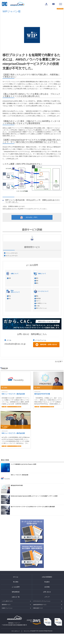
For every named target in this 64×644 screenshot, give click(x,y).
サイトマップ (27, 631)
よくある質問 (16, 587)
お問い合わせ (47, 592)
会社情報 (47, 587)
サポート (38, 301)
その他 (38, 306)
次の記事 (59, 362)
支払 (10, 298)
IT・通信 (4, 407)
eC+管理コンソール (41, 303)
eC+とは (16, 577)
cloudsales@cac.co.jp (15, 344)
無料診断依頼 (16, 592)
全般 (10, 278)
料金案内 (47, 582)
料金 (10, 296)
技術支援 (38, 298)
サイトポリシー (16, 631)
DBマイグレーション (41, 308)
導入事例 (16, 582)
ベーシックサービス (12, 253)
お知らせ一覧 (16, 597)
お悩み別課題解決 (47, 577)
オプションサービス (12, 256)
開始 (37, 296)
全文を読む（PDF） (32, 217)
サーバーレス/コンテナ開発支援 (14, 407)
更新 (37, 281)
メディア (47, 597)
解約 (37, 283)
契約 (37, 278)
